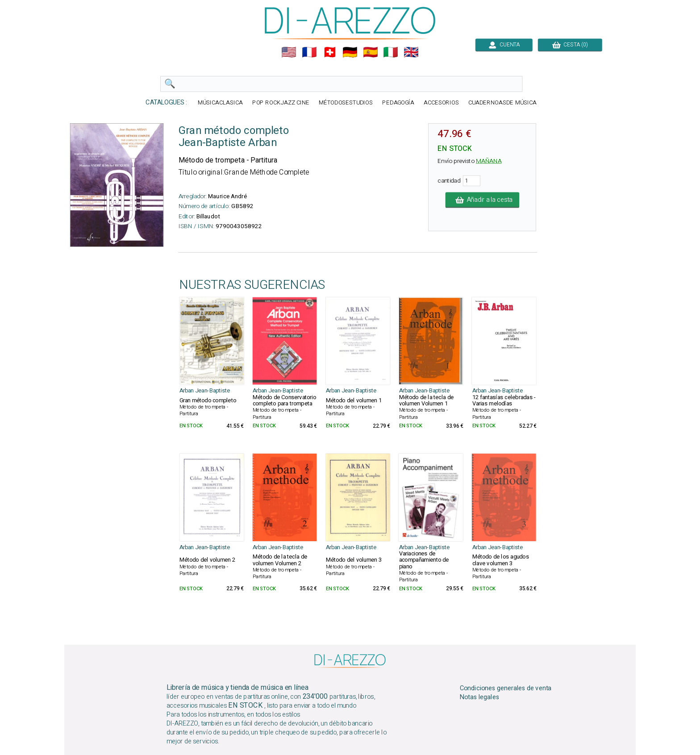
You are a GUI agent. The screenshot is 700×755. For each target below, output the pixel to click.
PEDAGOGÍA (398, 103)
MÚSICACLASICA (220, 103)
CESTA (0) (570, 45)
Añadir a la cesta (483, 200)
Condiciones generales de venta (506, 688)
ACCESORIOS (441, 103)
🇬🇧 (411, 52)
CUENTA (504, 45)
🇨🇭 (330, 52)
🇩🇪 (350, 52)
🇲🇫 (309, 52)
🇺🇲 (289, 52)
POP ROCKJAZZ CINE (281, 103)
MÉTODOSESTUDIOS (346, 103)
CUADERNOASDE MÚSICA (502, 103)
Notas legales (480, 697)
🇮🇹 (391, 52)
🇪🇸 (371, 52)
